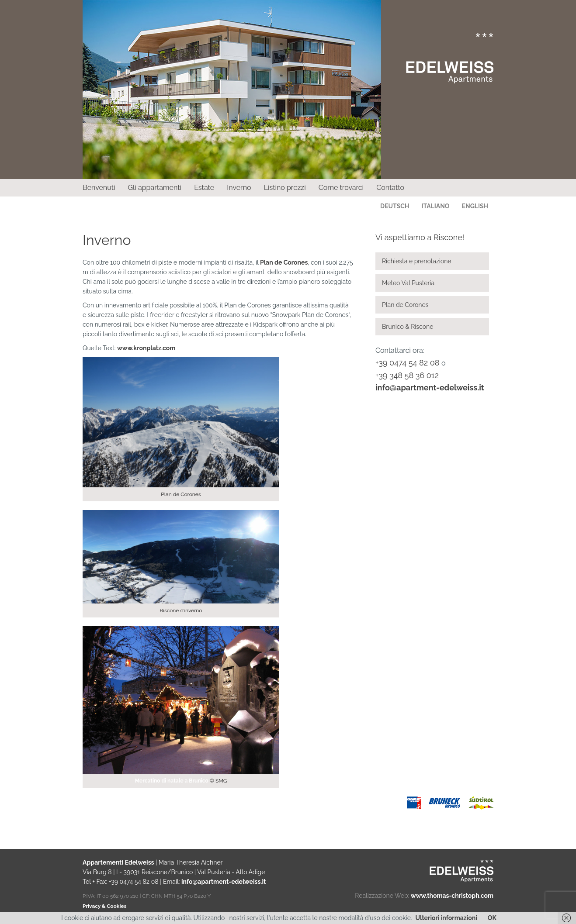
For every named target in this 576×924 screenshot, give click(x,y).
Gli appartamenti (155, 188)
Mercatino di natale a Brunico (172, 781)
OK (492, 918)
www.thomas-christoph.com (452, 896)
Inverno (239, 188)
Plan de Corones (284, 262)
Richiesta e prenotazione (417, 261)
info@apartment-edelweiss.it (430, 388)
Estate (204, 188)
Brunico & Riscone (408, 327)
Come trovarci (341, 188)
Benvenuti (99, 188)
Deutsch (395, 206)
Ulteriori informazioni (446, 918)
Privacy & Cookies (104, 906)
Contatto (390, 188)
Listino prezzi (285, 188)
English (475, 206)
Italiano (435, 206)
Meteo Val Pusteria (408, 283)
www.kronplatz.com (146, 348)
